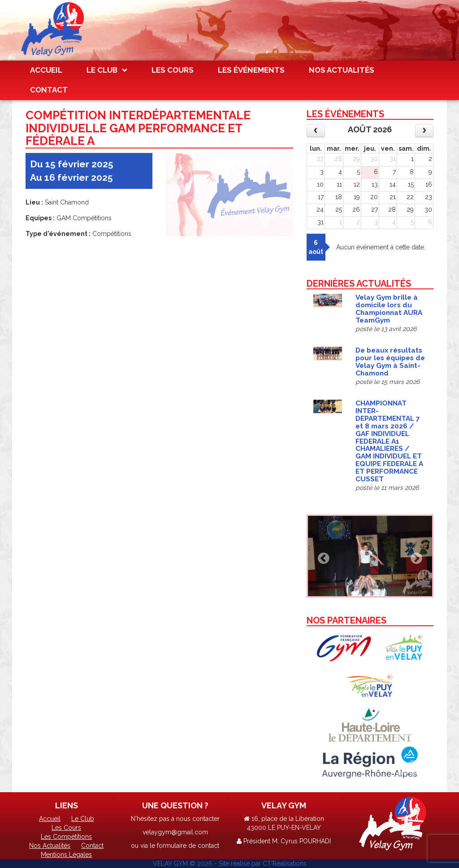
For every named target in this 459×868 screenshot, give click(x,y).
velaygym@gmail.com (175, 832)
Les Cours (173, 70)
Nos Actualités (342, 70)
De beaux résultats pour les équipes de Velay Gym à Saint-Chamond (390, 362)
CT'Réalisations (285, 864)
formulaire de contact (188, 846)
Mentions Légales (66, 855)
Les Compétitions (66, 837)
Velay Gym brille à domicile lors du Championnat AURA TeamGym (389, 309)
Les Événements (251, 70)
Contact (49, 90)
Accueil (46, 70)
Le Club (102, 70)
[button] (321, 556)
